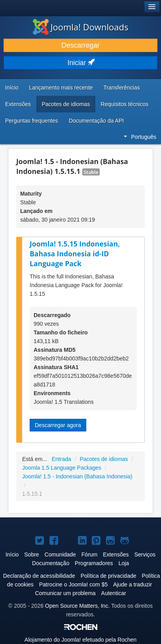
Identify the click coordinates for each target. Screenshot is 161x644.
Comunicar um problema (65, 593)
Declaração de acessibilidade (39, 576)
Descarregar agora (58, 425)
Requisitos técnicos (125, 104)
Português (140, 137)
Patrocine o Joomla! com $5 (74, 584)
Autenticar (114, 593)
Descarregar (80, 45)
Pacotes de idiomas (66, 104)
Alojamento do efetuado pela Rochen (80, 640)
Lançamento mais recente (61, 88)
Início (12, 88)
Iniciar (81, 63)
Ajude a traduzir (133, 584)
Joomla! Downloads (81, 27)
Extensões (18, 104)
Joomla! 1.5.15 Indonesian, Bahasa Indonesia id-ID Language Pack (75, 253)
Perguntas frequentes (32, 121)
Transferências (122, 88)
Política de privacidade (109, 576)
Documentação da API (96, 121)
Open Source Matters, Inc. (77, 606)
